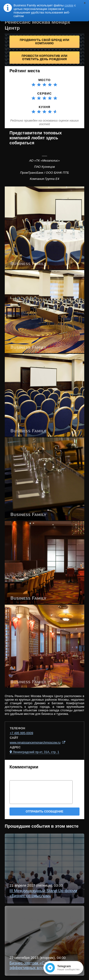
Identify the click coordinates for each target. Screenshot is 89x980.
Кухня (44, 107)
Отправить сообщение (44, 812)
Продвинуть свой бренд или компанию (44, 42)
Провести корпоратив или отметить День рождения (44, 58)
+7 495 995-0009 (21, 733)
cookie (69, 5)
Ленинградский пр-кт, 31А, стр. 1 (36, 752)
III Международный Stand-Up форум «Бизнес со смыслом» (43, 893)
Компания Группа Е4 (44, 179)
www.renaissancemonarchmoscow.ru (35, 742)
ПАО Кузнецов (44, 167)
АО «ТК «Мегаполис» (44, 161)
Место (44, 80)
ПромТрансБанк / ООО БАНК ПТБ (44, 173)
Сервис (44, 93)
